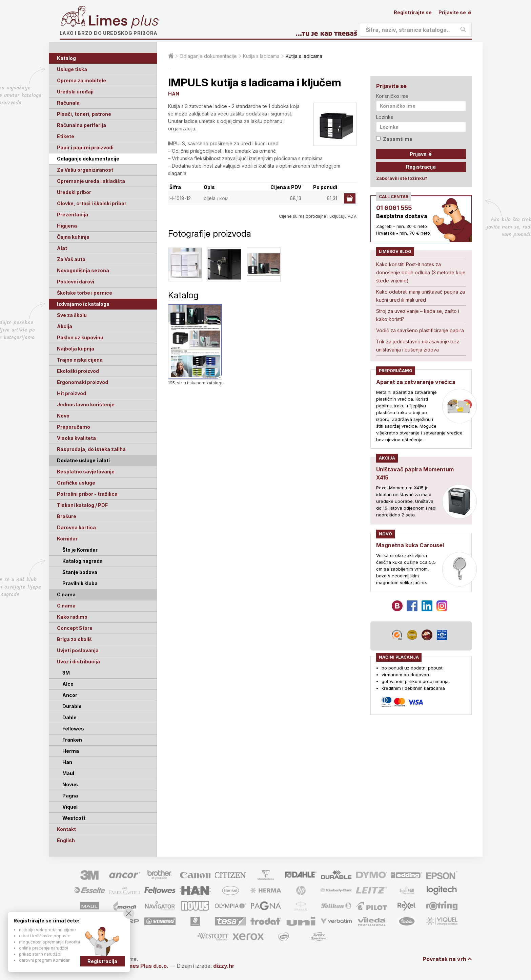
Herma (71, 751)
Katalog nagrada (83, 561)
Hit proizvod (72, 393)
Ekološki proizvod (78, 371)
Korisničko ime (392, 96)
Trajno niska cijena (80, 360)
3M (66, 673)
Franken (72, 740)
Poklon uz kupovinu (80, 337)
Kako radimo (72, 617)
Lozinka (385, 117)
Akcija (65, 326)
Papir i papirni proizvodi (85, 147)
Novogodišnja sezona (83, 270)
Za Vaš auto (71, 259)
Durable (72, 706)
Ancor (70, 695)
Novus (70, 784)
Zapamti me (394, 139)
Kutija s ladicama (261, 56)
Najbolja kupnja (76, 349)
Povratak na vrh (444, 959)
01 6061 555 (394, 208)
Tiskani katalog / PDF (82, 505)
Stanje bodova (80, 572)
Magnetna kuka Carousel (410, 545)
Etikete (66, 136)
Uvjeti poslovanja (78, 650)
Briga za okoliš (74, 639)
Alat (62, 248)
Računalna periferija (81, 125)
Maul (68, 773)
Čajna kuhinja (73, 237)
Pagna (70, 796)
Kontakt (66, 829)
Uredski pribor (74, 192)
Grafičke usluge (76, 483)
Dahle (69, 717)
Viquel (70, 807)
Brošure (67, 516)
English (66, 840)
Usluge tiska (72, 69)
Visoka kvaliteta (76, 438)
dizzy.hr (224, 966)
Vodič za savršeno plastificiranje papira (420, 330)
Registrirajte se (413, 12)
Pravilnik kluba (80, 583)
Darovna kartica (76, 527)
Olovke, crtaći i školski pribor (92, 203)
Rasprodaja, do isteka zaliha (91, 449)
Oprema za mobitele (81, 80)
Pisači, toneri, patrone (84, 114)
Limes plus (124, 22)
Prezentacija (73, 215)
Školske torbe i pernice (85, 293)
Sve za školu (72, 315)
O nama (66, 606)
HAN (174, 94)
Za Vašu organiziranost (85, 170)
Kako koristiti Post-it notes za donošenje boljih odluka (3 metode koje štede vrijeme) (421, 272)
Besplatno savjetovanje (86, 472)
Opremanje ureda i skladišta (91, 181)
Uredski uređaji (75, 92)
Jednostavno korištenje (86, 404)
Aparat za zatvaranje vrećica (416, 382)
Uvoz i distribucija (78, 662)
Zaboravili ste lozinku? (402, 178)
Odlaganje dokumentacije (88, 159)
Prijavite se (455, 12)
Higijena (67, 226)
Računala (68, 103)
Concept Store (75, 628)
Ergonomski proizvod (83, 382)
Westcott (74, 818)
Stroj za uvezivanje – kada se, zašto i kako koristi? (418, 315)
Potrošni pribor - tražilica (87, 494)
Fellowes (73, 729)
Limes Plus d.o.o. (146, 966)
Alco (68, 684)
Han (67, 762)
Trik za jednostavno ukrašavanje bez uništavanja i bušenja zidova (418, 346)
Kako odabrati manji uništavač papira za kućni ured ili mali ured (421, 296)
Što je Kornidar (80, 550)
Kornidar (67, 539)
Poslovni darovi (76, 282)
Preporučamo (74, 427)
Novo (63, 416)
